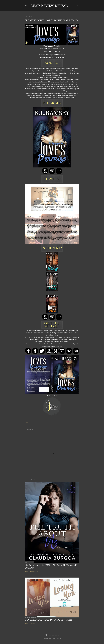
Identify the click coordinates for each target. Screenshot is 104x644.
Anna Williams (57, 639)
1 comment (33, 623)
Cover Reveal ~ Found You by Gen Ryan (48, 620)
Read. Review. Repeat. (49, 6)
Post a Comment (34, 571)
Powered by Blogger (52, 635)
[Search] (78, 5)
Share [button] (26, 423)
